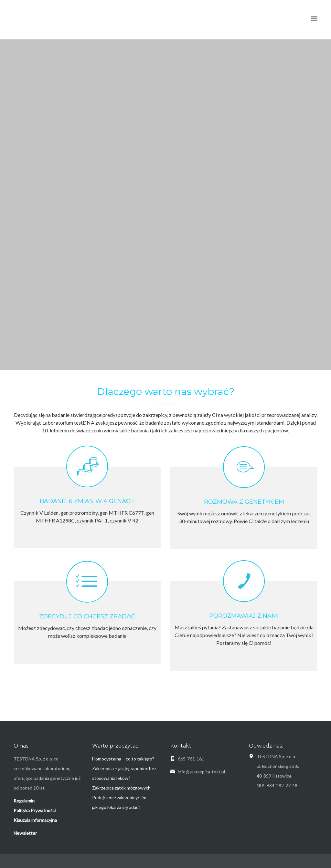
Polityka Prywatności (35, 810)
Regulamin (24, 801)
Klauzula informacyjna (35, 820)
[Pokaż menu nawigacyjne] (314, 19)
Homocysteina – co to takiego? (123, 759)
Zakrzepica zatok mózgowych (121, 788)
